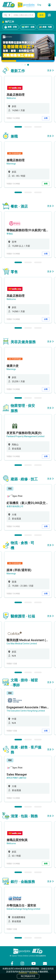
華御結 (10, 234)
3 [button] (38, 127)
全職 (46, 118)
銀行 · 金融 (28, 27)
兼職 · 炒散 (11, 27)
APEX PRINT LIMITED (16, 778)
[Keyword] (23, 15)
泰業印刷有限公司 (15, 506)
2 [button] (28, 127)
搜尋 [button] (41, 15)
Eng (39, 5)
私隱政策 (23, 972)
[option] (28, 99)
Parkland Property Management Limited (25, 436)
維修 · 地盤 (45, 27)
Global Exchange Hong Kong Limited (23, 909)
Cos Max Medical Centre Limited (22, 644)
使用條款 (33, 972)
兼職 (46, 184)
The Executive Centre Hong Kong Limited (26, 711)
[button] (7, 15)
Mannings (11, 164)
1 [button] (18, 127)
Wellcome (11, 98)
